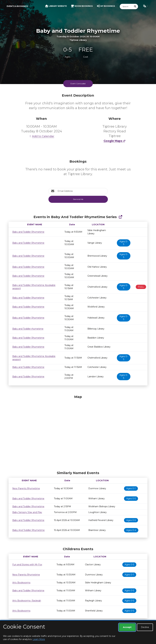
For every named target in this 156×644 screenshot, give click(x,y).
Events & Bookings (17, 6)
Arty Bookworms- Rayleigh (27, 601)
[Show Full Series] (120, 217)
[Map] (78, 432)
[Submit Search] (135, 6)
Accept (127, 627)
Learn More (39, 639)
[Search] (126, 6)
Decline (145, 627)
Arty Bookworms (21, 583)
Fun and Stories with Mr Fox (27, 565)
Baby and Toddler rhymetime (28, 329)
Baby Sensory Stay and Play (27, 512)
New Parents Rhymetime (26, 488)
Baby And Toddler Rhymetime (28, 530)
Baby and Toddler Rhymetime (28, 232)
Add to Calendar (41, 136)
